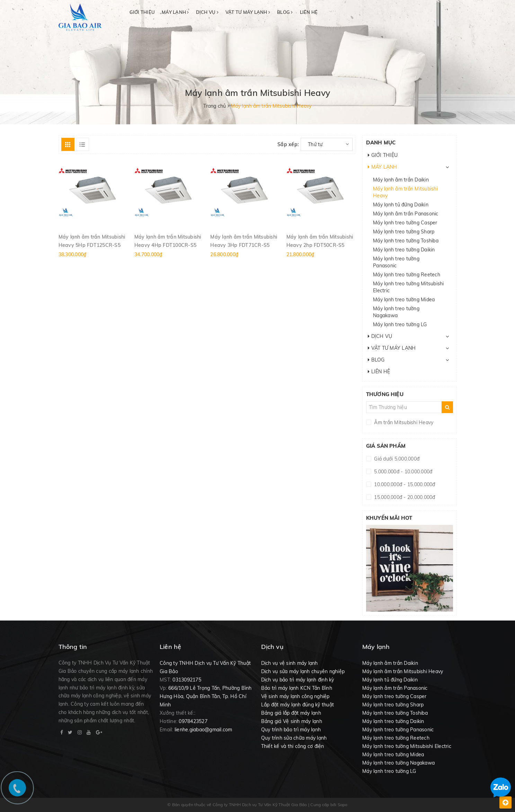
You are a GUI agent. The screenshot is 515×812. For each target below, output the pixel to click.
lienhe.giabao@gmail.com (203, 730)
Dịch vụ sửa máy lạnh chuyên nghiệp (303, 671)
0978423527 (193, 721)
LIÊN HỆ (309, 12)
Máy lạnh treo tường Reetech (407, 275)
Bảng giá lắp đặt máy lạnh (291, 713)
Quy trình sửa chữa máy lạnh (294, 738)
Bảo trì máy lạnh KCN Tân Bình (297, 688)
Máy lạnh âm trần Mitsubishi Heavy (405, 192)
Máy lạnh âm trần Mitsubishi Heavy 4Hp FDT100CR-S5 (168, 241)
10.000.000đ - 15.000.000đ (404, 484)
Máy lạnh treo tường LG (400, 324)
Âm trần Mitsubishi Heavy (403, 422)
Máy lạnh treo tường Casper (405, 223)
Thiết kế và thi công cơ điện (293, 746)
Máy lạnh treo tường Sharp (404, 232)
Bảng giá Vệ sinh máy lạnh (292, 721)
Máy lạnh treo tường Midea (404, 300)
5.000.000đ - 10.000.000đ (402, 472)
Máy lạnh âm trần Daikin (401, 180)
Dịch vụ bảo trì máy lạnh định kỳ (298, 680)
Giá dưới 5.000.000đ (396, 459)
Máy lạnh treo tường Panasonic (396, 262)
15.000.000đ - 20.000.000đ (404, 497)
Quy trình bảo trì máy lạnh (291, 730)
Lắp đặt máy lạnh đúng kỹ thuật (298, 705)
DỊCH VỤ (207, 12)
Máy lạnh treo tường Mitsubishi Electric (409, 287)
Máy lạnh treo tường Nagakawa (396, 312)
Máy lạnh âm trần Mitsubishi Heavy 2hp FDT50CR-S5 (320, 241)
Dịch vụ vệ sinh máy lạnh (290, 663)
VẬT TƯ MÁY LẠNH (248, 12)
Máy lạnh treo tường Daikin (404, 250)
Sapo (343, 805)
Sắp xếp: (288, 144)
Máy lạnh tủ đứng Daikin (401, 205)
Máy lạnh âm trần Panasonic (406, 214)
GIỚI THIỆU (142, 12)
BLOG (285, 12)
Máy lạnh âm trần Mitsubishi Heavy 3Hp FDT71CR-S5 (244, 241)
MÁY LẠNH (175, 12)
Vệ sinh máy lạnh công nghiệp (295, 696)
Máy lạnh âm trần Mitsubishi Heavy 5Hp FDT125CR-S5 (92, 241)
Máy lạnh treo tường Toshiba (406, 241)
